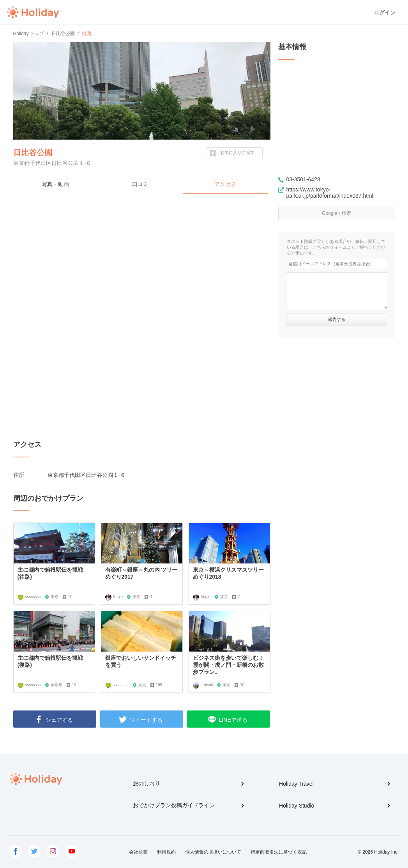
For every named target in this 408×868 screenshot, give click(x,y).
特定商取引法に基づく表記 (279, 852)
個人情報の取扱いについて (213, 852)
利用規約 (166, 852)
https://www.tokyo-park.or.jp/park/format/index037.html (330, 193)
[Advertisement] (142, 257)
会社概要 (138, 852)
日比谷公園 (33, 152)
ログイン (385, 12)
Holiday (33, 12)
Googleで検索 (336, 213)
